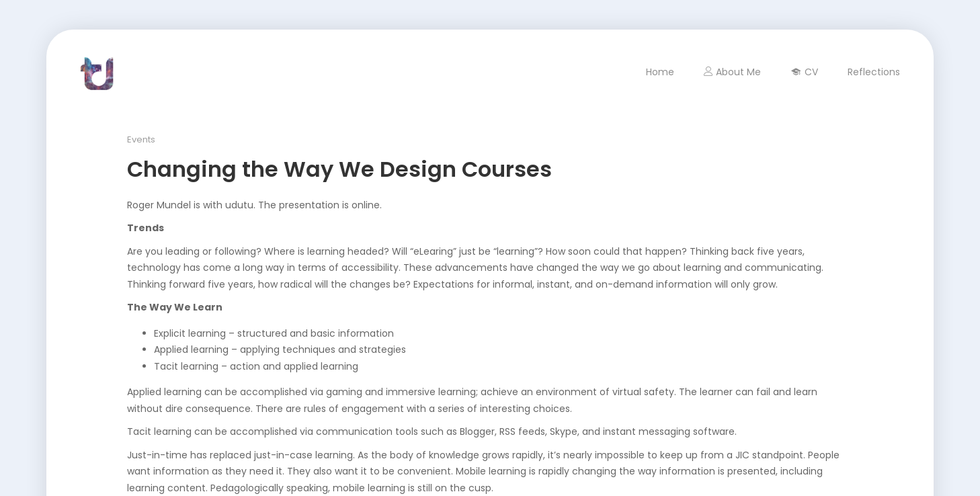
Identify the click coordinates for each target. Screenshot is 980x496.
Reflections (874, 72)
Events (141, 139)
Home (660, 72)
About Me (732, 72)
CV (804, 72)
